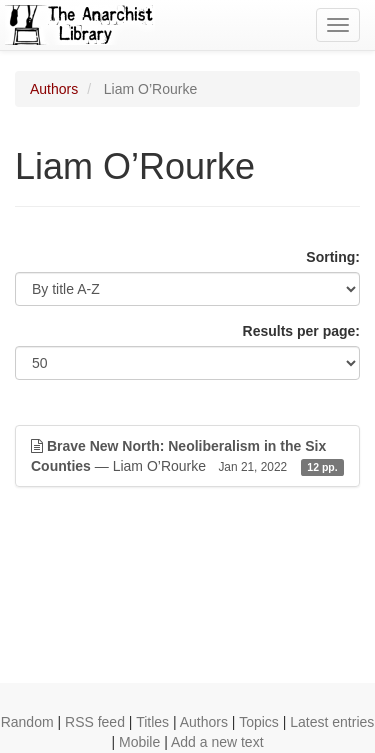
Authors (54, 89)
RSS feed (95, 722)
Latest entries (332, 722)
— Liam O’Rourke (187, 457)
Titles (152, 722)
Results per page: (301, 331)
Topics (259, 722)
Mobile (139, 742)
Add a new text (217, 742)
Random (27, 722)
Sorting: (333, 257)
